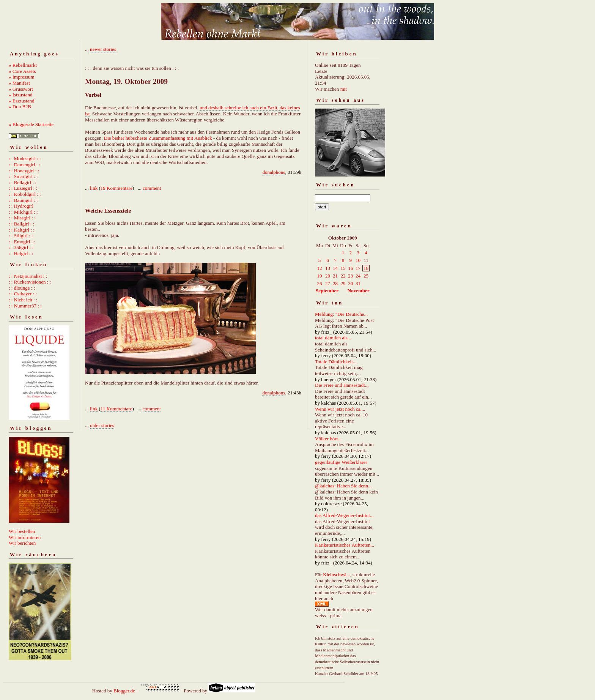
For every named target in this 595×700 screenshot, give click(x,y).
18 (366, 268)
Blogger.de (124, 691)
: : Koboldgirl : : (25, 194)
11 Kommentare (116, 409)
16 (350, 268)
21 (335, 276)
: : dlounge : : (22, 288)
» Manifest (19, 83)
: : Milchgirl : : (23, 212)
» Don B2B (20, 106)
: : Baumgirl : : (23, 200)
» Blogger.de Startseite (31, 124)
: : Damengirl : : (24, 165)
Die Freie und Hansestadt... (342, 385)
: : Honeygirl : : (24, 171)
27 (328, 283)
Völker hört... (328, 439)
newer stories (103, 49)
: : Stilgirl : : (21, 236)
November (359, 291)
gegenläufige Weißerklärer (341, 462)
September (327, 291)
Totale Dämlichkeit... (336, 362)
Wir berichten (22, 543)
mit (344, 89)
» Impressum (22, 77)
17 (358, 268)
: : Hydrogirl (21, 206)
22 (343, 276)
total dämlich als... (333, 338)
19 (320, 276)
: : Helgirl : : (21, 253)
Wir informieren (25, 537)
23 (350, 276)
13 (328, 268)
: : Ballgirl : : (21, 224)
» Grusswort (21, 89)
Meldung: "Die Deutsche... (341, 314)
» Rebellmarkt (23, 65)
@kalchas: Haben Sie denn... (343, 486)
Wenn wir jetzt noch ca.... (340, 409)
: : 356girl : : (21, 247)
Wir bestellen (22, 531)
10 (358, 260)
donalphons (274, 172)
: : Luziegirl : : (23, 188)
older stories (102, 425)
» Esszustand (22, 101)
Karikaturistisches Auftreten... (345, 545)
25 (366, 276)
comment (152, 188)
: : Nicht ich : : (23, 300)
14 (335, 268)
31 (358, 283)
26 (320, 283)
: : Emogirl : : (22, 242)
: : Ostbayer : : (23, 294)
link (94, 188)
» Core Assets (22, 71)
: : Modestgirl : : (25, 158)
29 (343, 283)
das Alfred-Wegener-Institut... (344, 515)
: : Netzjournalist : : (28, 276)
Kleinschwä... (336, 575)
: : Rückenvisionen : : (30, 282)
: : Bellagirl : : (23, 182)
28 (335, 283)
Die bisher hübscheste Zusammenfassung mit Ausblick (158, 138)
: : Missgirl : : (22, 218)
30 (350, 283)
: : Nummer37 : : (25, 306)
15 (343, 268)
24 (358, 276)
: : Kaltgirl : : (22, 230)
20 (328, 276)
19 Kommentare (116, 188)
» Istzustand (20, 95)
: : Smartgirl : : (23, 176)
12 (320, 268)
